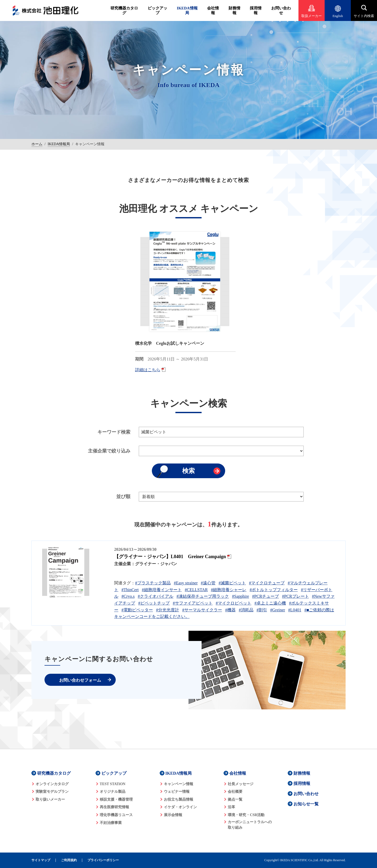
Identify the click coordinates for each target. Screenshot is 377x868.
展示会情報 (173, 815)
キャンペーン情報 (179, 784)
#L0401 (295, 610)
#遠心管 (208, 583)
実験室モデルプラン (52, 792)
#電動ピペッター (137, 610)
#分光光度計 (168, 610)
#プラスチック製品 (153, 583)
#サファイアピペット (193, 603)
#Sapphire (240, 596)
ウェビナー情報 (177, 792)
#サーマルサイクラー (202, 610)
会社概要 (235, 792)
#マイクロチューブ (267, 583)
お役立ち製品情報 (179, 799)
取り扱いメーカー (50, 799)
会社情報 (213, 10)
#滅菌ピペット (232, 583)
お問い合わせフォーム (80, 680)
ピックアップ (157, 10)
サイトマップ (41, 860)
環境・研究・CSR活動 (246, 815)
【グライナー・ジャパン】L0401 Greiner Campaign (170, 557)
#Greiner (278, 610)
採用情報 (256, 10)
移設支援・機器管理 (116, 799)
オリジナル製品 (113, 792)
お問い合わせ (281, 10)
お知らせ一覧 (306, 804)
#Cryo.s (128, 596)
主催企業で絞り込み (109, 451)
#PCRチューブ (265, 596)
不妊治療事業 (111, 823)
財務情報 (234, 10)
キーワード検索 (114, 432)
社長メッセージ (241, 784)
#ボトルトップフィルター (274, 590)
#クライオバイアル (156, 596)
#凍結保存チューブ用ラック (203, 596)
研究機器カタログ (124, 10)
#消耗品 (246, 610)
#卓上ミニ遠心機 (270, 603)
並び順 (123, 497)
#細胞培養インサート (162, 590)
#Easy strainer (186, 583)
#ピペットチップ (154, 603)
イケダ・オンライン (180, 807)
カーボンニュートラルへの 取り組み (250, 825)
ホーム (37, 144)
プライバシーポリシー (103, 860)
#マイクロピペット (234, 603)
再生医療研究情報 (114, 807)
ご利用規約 (69, 860)
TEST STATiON (113, 784)
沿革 (231, 807)
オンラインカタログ (52, 784)
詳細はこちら (148, 370)
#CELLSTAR (196, 590)
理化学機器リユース (116, 815)
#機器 (230, 610)
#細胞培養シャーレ (229, 590)
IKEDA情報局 (187, 10)
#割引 (262, 610)
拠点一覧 (235, 799)
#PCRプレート (295, 596)
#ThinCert (130, 590)
